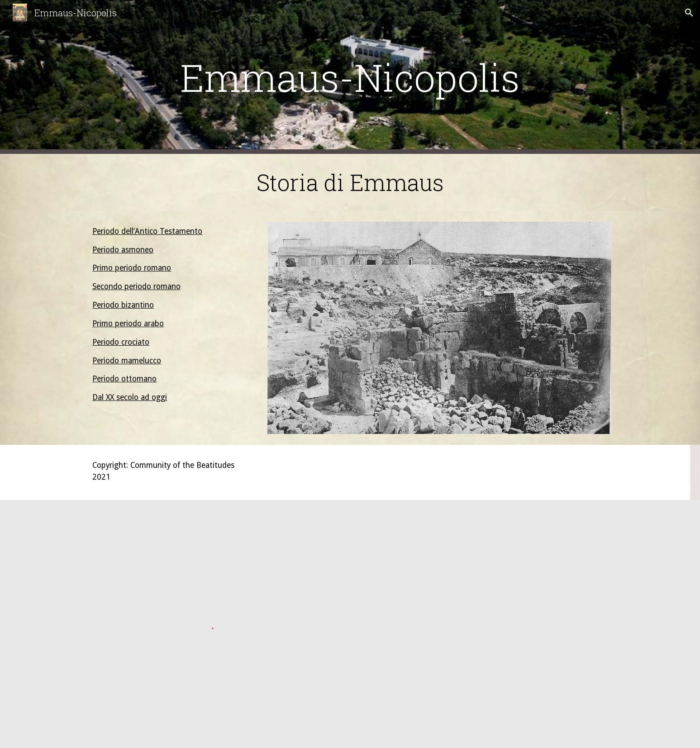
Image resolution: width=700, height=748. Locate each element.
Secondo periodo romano (136, 286)
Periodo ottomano (124, 379)
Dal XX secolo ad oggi (130, 397)
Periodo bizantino (123, 305)
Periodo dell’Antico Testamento (147, 231)
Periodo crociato (121, 342)
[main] (350, 77)
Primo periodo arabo (128, 324)
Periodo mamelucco (127, 361)
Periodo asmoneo (123, 250)
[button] (689, 13)
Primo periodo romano (132, 268)
